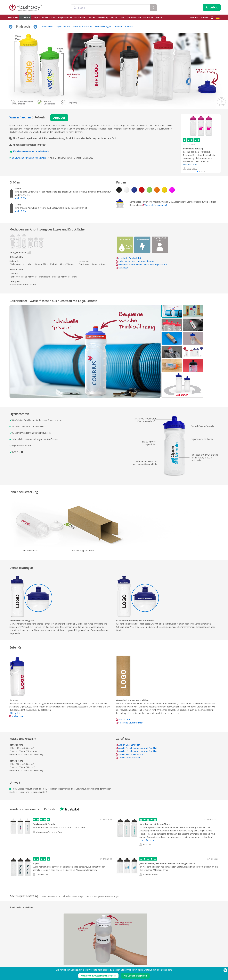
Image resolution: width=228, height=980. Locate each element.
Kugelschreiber (65, 17)
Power (11, 964)
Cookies (140, 961)
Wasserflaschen (20, 117)
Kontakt (204, 17)
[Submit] (75, 8)
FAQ (96, 964)
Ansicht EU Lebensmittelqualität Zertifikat (138, 748)
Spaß (123, 17)
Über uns (194, 17)
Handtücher (148, 17)
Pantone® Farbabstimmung (63, 961)
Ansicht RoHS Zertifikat (129, 758)
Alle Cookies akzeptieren (135, 976)
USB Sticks (13, 17)
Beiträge (129, 27)
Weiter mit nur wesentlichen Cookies (98, 976)
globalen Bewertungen (104, 896)
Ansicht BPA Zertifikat (129, 745)
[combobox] (111, 8)
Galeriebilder (47, 27)
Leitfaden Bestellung (102, 958)
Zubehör (118, 27)
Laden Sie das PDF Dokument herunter (136, 261)
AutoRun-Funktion (59, 964)
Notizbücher (80, 17)
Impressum (141, 958)
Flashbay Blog (186, 958)
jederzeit (161, 970)
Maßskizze (123, 268)
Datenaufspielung (59, 958)
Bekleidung (103, 17)
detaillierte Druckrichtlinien (131, 258)
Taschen (92, 17)
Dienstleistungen (103, 27)
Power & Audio (49, 17)
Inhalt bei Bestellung (82, 27)
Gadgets (36, 17)
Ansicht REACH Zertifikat (130, 754)
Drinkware (25, 17)
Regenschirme (134, 17)
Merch (159, 17)
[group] (201, 144)
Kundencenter (100, 961)
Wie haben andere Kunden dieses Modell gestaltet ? (143, 264)
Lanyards (114, 17)
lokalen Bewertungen (71, 896)
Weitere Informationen (155, 205)
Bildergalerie (15, 713)
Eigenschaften (63, 27)
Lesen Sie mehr (190, 164)
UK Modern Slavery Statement (149, 964)
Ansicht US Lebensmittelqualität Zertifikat (138, 751)
